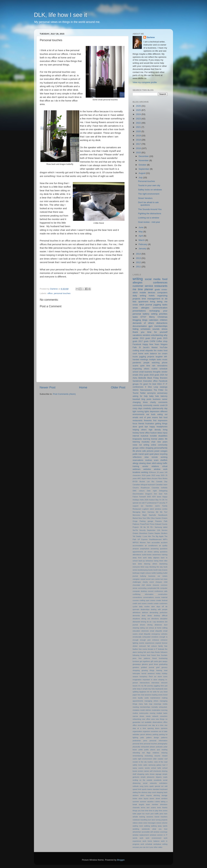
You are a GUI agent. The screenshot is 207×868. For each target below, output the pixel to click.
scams (141, 768)
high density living (158, 430)
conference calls (161, 591)
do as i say (151, 622)
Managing (136, 512)
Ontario (165, 518)
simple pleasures (147, 777)
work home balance (151, 841)
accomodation (138, 546)
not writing (144, 445)
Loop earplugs (161, 387)
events (142, 643)
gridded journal (148, 667)
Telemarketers (146, 390)
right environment (145, 759)
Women (143, 542)
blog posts (146, 399)
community (137, 405)
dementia (136, 616)
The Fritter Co (161, 390)
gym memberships (158, 326)
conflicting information (143, 594)
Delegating (163, 491)
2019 (139, 136)
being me (162, 302)
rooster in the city (140, 762)
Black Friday (153, 378)
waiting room (138, 826)
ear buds (151, 414)
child (166, 582)
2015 (139, 153)
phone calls (141, 451)
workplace (157, 844)
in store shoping (158, 680)
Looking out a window (149, 218)
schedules (145, 329)
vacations (137, 335)
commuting (142, 588)
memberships (145, 707)
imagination (137, 680)
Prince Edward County (158, 524)
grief (158, 667)
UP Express (143, 539)
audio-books (147, 555)
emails (135, 417)
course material (161, 597)
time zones (163, 811)
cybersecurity (158, 408)
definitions (137, 612)
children (164, 320)
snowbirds (158, 780)
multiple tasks (155, 360)
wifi (152, 832)
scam (156, 460)
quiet (147, 454)
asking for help (140, 396)
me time (138, 289)
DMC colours (139, 491)
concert (151, 591)
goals (157, 289)
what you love (160, 829)
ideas (160, 433)
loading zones (157, 695)
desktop (157, 616)
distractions (162, 323)
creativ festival (162, 600)
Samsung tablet (161, 527)
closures (156, 585)
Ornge (135, 521)
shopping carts (143, 774)
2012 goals (144, 375)
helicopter (136, 673)
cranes (153, 600)
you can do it (144, 847)
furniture (136, 661)
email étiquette (144, 634)
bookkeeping (143, 570)
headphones (162, 427)
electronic (145, 631)
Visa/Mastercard (155, 539)
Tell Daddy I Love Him (142, 536)
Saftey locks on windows (150, 190)
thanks (165, 808)
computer (164, 588)
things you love (139, 811)
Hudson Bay (154, 500)
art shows (148, 552)
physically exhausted (141, 747)
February (143, 244)
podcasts (159, 747)
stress (164, 329)
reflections (137, 457)
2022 (139, 123)
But (153, 482)
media (165, 704)
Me (157, 512)
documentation (140, 326)
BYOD (135, 482)
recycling (163, 454)
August (142, 173)
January (143, 248)
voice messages (149, 823)
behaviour (149, 561)
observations (157, 722)
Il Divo (148, 387)
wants (165, 826)
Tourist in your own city (149, 185)
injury (165, 433)
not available (146, 722)
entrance (156, 640)
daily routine (144, 607)
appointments (138, 552)
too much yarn (148, 814)
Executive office (150, 381)
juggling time (159, 686)
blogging (137, 320)
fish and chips (149, 652)
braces (165, 570)
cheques (159, 582)
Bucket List (145, 482)
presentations (139, 311)
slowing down (145, 463)
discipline (164, 619)
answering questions (159, 549)
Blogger (121, 860)
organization (137, 731)
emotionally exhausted (142, 637)
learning (147, 439)
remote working (159, 457)
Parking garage (146, 521)
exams (155, 417)
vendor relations (151, 466)
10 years (160, 472)
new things (160, 719)
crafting (136, 351)
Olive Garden (156, 518)
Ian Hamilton (147, 506)
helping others (140, 430)
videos (135, 823)
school (135, 372)
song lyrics (144, 786)
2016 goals (154, 375)
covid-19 (164, 405)
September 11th (154, 530)
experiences (150, 643)
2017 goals (144, 341)
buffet (154, 573)
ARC (139, 478)
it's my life (142, 686)
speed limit (137, 789)
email (142, 351)
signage (158, 774)
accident (164, 542)
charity (153, 402)
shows (152, 774)
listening (136, 442)
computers (162, 293)
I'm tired (153, 384)
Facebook (137, 344)
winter (136, 338)
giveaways (137, 664)
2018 (139, 140)
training (136, 466)
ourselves (154, 731)
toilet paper (137, 814)
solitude (136, 786)
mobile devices (147, 293)
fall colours (152, 646)
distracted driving (139, 622)
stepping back (162, 792)
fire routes (158, 351)
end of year (145, 417)
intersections (145, 683)
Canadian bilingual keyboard (144, 485)
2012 (139, 262)
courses (136, 600)
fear (166, 646)
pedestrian (137, 741)
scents (147, 768)
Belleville (142, 378)
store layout (144, 798)
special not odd (161, 786)
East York (163, 494)
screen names (144, 771)
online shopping (146, 448)
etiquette (149, 351)
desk (144, 616)
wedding (136, 829)
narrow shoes (138, 716)
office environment (140, 725)
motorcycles (144, 713)
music (165, 360)
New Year (142, 518)
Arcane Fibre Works (160, 478)
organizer (146, 731)
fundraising (163, 658)
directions (155, 619)
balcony (164, 396)
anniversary (162, 393)
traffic (165, 463)
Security (143, 530)
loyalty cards (143, 698)
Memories (136, 515)
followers (164, 652)
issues (135, 686)
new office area (148, 719)
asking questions (161, 552)
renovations (162, 366)
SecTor (135, 530)
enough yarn (145, 640)
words (135, 838)
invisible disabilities (159, 436)
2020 (139, 131)
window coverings (160, 832)
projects (136, 299)
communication (160, 308)
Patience (136, 524)
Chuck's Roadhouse (141, 488)
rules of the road (161, 762)
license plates (157, 439)
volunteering (157, 335)
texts (159, 808)
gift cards (154, 661)
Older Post (118, 387)
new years (162, 442)
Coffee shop (162, 341)
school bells (156, 768)
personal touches (62, 293)
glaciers (145, 664)
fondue (143, 655)
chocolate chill (139, 585)
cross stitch (138, 305)
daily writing (139, 296)
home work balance (148, 354)
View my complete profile (145, 82)
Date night (152, 491)
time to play (154, 811)
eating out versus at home (151, 628)
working (145, 472)
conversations (148, 597)
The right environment (149, 194)
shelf (134, 774)
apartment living (147, 302)
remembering (138, 756)
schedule (163, 369)
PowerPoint (144, 524)
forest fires (156, 655)
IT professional (151, 503)
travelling (144, 820)
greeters (136, 667)
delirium (145, 612)
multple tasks (162, 713)
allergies (145, 308)
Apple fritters (147, 478)
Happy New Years (151, 344)
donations (161, 622)
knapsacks (137, 439)
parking (155, 734)
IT (164, 384)
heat (166, 670)
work (141, 838)
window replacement (141, 835)
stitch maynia (146, 795)
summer (136, 802)
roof (166, 759)
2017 (139, 144)
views (140, 823)
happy (152, 427)
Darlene (151, 37)
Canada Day (162, 482)
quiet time (145, 366)
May (141, 232)
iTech (151, 677)
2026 (139, 106)
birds (140, 564)
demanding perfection (158, 612)
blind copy (145, 567)
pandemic (137, 363)
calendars (154, 320)
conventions (137, 597)
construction (163, 594)
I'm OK (162, 500)
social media (153, 279)
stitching (157, 795)
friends (141, 424)
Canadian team (161, 485)
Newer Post (48, 387)
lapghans (143, 692)
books (151, 570)
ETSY (143, 317)
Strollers (164, 533)
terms (143, 808)
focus (135, 424)
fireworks (148, 421)
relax (147, 457)
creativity (147, 408)
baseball (136, 399)
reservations (138, 460)
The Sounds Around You (150, 209)
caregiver (136, 579)
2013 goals (145, 338)
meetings (144, 360)
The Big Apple (158, 536)
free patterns (144, 658)
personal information (158, 741)
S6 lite (143, 527)
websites (147, 469)
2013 (139, 258)
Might (145, 515)
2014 (139, 254)
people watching (151, 363)
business (152, 576)
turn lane (152, 820)
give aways (163, 661)
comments (163, 402)
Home (83, 387)
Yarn (149, 542)
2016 (139, 148)
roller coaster (158, 759)
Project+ (136, 527)
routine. (150, 762)
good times (153, 664)
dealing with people (159, 609)
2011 (139, 267)
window (157, 469)
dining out (146, 619)
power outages (161, 451)
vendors (146, 335)
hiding (136, 329)
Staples (157, 533)
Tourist (136, 393)
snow (135, 308)
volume (165, 823)
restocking (149, 756)
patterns (164, 738)
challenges (137, 582)
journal (149, 305)
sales (145, 765)
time (147, 811)
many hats (143, 704)
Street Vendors (145, 198)
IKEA (159, 384)
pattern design (153, 738)
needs (148, 716)
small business (146, 372)
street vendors (161, 798)
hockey (136, 433)
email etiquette (156, 631)
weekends (146, 829)
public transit (138, 454)
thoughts (157, 372)
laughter (159, 357)
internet (136, 436)
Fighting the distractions (150, 213)
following (136, 655)
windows (153, 835)
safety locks (137, 765)
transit (157, 817)
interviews (155, 683)
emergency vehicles (159, 634)
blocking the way (156, 567)
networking (137, 719)
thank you (139, 332)
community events (151, 405)
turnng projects (162, 820)
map (151, 704)
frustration (150, 424)
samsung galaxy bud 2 (158, 765)
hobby (158, 673)
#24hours (152, 472)
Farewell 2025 (145, 497)
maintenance (155, 698)
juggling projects (147, 357)
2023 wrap (156, 475)
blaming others (151, 564)
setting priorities (159, 314)
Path (166, 521)
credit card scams (140, 603)
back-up (142, 561)
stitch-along (157, 463)
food (149, 655)
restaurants (161, 286)
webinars (137, 469)
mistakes (136, 710)
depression (155, 411)
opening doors (153, 728)
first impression (160, 421)
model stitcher (146, 710)
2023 (139, 119)
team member (152, 804)
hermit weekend (148, 673)
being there (159, 561)
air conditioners (151, 546)
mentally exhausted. (159, 707)
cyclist (135, 607)
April (141, 236)
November (144, 160)
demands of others (143, 323)
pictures (150, 451)
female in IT (153, 649)
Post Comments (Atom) (64, 394)
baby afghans (154, 558)
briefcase (136, 573)
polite (141, 750)
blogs (145, 320)
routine (154, 369)
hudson (153, 433)
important (146, 680)
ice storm (158, 677)
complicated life (153, 588)
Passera (158, 521)
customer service (143, 286)
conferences (160, 282)
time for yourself (157, 332)
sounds (156, 329)
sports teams (147, 789)
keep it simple (142, 689)
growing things (148, 670)
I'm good (144, 384)
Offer (148, 518)
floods (157, 652)
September (144, 169)
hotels (152, 296)
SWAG (136, 390)
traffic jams (159, 814)
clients (149, 585)
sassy (135, 768)
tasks (135, 317)
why (165, 335)
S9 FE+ (150, 527)
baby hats (154, 396)
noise (135, 445)
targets (142, 804)
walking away (156, 826)
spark (152, 786)
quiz (158, 750)
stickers (136, 795)
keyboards (159, 689)
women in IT (162, 835)
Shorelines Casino (146, 533)
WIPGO (136, 542)
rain (154, 366)
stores (152, 798)
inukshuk (145, 436)
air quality (163, 546)
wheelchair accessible (141, 832)
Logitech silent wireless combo (155, 509)
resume (157, 756)
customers (163, 603)
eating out (162, 414)
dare (153, 607)
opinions (164, 728)
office (50, 293)
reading (164, 750)
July (141, 178)
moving (152, 713)
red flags (146, 753)
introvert (164, 683)
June (141, 227)
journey (150, 686)
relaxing (164, 753)
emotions (155, 637)
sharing (165, 771)
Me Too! (164, 512)
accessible (156, 542)
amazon (136, 549)
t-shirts (157, 802)
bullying (143, 576)
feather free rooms (140, 649)
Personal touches (147, 181)
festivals (161, 649)
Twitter (143, 393)
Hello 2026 (144, 500)
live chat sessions (144, 695)
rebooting (136, 753)
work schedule (146, 844)
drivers (143, 625)
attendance (137, 555)
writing (138, 279)
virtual (165, 466)
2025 (139, 110)
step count (152, 792)
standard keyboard (160, 789)
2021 (139, 127)
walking (147, 826)
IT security (161, 503)
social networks (150, 783)
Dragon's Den (151, 494)
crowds (150, 603)
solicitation (163, 783)
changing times (140, 402)
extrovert (142, 646)
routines (149, 460)
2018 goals (146, 475)
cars (153, 579)
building (160, 573)
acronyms (151, 393)
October (143, 165)
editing (165, 628)
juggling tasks (160, 305)
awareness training (160, 555)
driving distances (155, 625)
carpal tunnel (145, 579)
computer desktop (140, 591)
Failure (135, 497)
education (136, 631)
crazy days (137, 408)
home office (144, 433)
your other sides (156, 847)
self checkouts (155, 771)
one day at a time (156, 725)
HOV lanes (157, 497)
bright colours (146, 573)
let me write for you (155, 692)
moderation (156, 710)
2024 (139, 114)
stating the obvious (140, 792)
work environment (154, 838)
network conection (160, 716)
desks (150, 616)
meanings (157, 704)
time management (151, 299)
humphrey (143, 677)
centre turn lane (161, 579)
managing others (151, 701)
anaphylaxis (145, 549)
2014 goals (157, 338)
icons (165, 677)
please (152, 747)
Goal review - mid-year (149, 222)
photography (163, 744)
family (161, 646)
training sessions (146, 817)
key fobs (152, 689)
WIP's (165, 539)
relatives (156, 753)
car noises (163, 576)
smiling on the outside (142, 780)
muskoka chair (148, 442)
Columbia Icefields (160, 488)
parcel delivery (146, 734)
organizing (162, 296)
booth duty (158, 570)
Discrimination (138, 494)
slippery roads (162, 777)
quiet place (154, 454)
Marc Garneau (148, 512)
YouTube (163, 347)
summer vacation (147, 802)
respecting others (141, 369)
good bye (143, 427)
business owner (160, 399)
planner (149, 289)
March (142, 240)
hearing (159, 670)
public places (150, 750)
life (166, 439)
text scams (151, 808)
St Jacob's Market (148, 347)
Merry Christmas (158, 317)
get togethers (145, 661)
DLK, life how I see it (60, 15)
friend (155, 658)
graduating (163, 664)
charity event (148, 582)
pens (145, 741)
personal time (138, 744)
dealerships (145, 609)
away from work (140, 558)
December (144, 156)
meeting (136, 707)
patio (142, 738)
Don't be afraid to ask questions (148, 204)
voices (159, 823)
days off (160, 607)
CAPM (152, 341)
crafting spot (144, 600)
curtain (156, 603)
